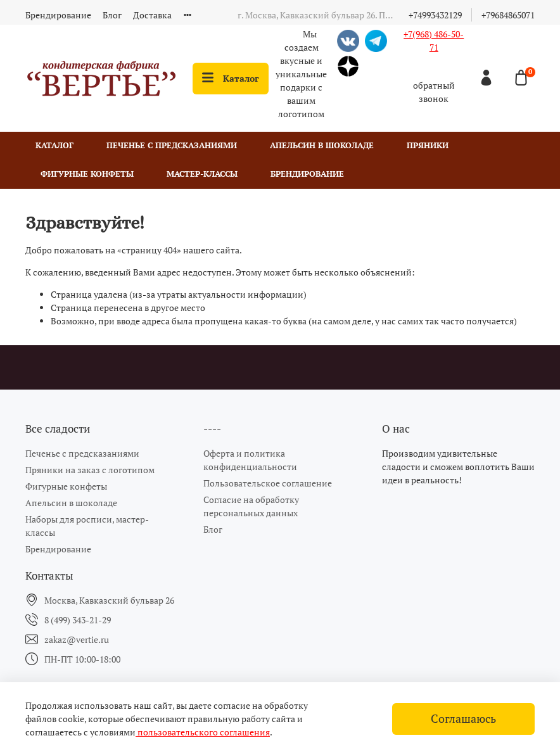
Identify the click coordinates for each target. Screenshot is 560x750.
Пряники (428, 145)
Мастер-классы (202, 174)
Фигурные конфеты (87, 174)
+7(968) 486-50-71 (434, 41)
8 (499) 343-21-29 (78, 620)
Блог (112, 15)
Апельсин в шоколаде (322, 145)
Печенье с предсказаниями (172, 145)
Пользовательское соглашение (268, 483)
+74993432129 (435, 15)
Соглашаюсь (463, 719)
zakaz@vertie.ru (77, 639)
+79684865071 (508, 15)
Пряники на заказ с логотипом (90, 470)
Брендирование (58, 15)
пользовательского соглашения (203, 732)
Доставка (152, 15)
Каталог (231, 78)
